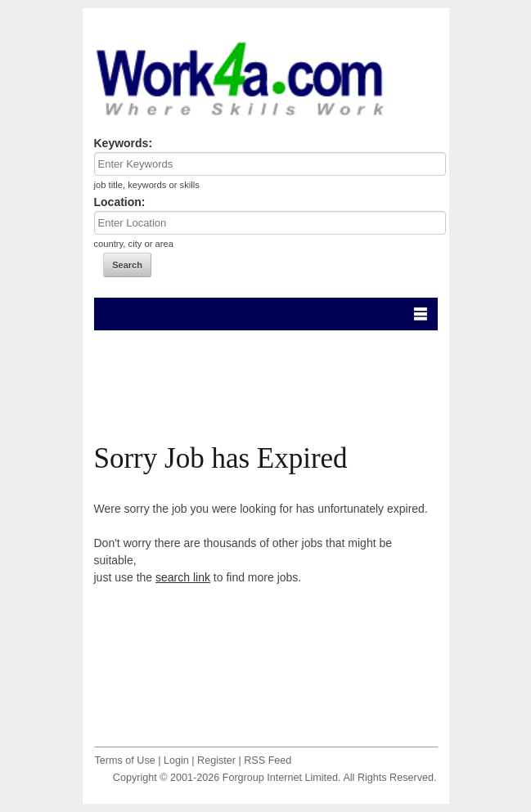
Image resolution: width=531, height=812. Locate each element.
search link (183, 577)
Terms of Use (125, 760)
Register (216, 760)
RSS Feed (268, 760)
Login (176, 760)
